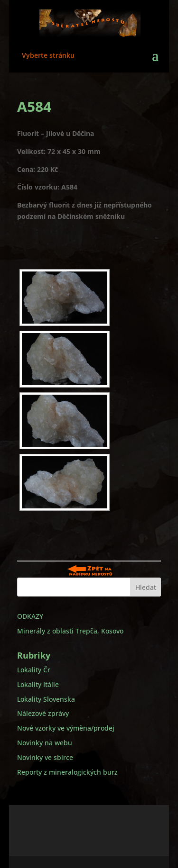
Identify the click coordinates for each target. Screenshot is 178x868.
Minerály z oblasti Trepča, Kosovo (70, 631)
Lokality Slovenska (46, 699)
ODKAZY (30, 616)
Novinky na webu (45, 743)
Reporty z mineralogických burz (67, 772)
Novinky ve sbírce (45, 757)
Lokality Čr (34, 670)
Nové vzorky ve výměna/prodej (66, 728)
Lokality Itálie (38, 684)
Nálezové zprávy (43, 713)
